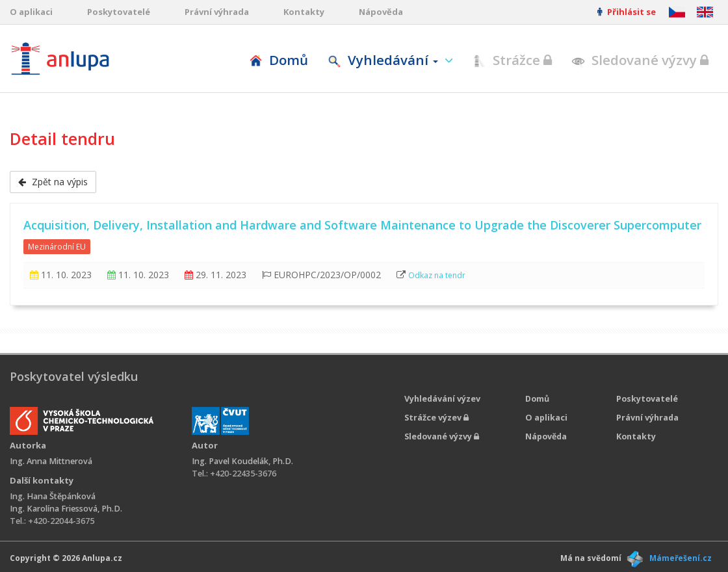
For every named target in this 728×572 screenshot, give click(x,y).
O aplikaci (31, 12)
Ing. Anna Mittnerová (51, 461)
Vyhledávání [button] (384, 60)
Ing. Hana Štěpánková (53, 496)
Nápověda (381, 12)
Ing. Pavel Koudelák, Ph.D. (242, 461)
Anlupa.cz (102, 558)
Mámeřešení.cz (681, 558)
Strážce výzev (436, 418)
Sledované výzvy (640, 60)
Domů (279, 60)
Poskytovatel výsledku (74, 376)
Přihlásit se (627, 12)
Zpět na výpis (53, 182)
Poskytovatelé (119, 12)
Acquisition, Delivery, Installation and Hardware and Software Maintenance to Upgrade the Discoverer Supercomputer (362, 225)
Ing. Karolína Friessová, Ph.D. (66, 509)
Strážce (512, 60)
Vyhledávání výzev (442, 399)
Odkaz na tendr (437, 275)
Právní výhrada (217, 12)
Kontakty (304, 12)
